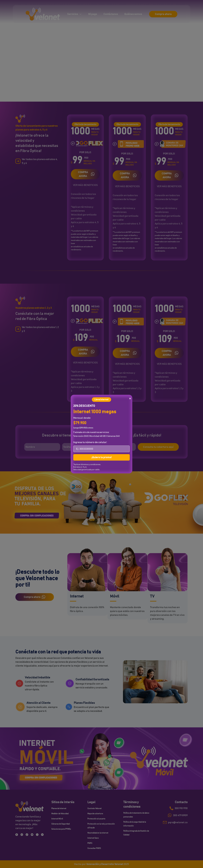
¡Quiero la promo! (102, 457)
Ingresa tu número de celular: (90, 442)
